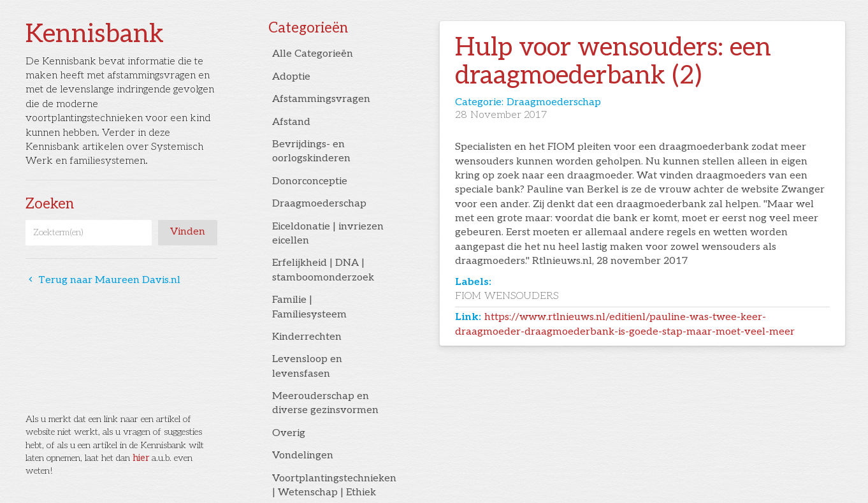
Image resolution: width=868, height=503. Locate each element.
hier (141, 458)
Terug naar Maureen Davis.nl (103, 280)
